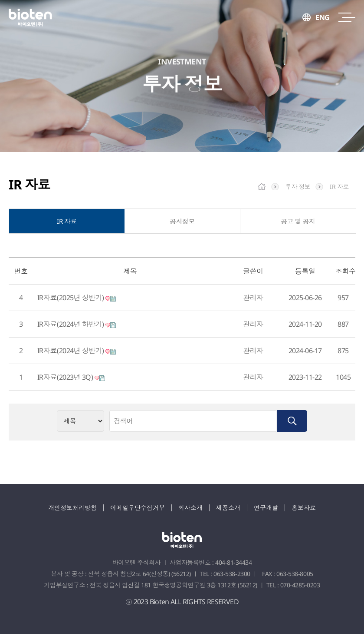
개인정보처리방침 (72, 509)
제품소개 (228, 509)
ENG (323, 17)
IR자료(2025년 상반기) (77, 299)
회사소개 (190, 509)
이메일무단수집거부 (138, 509)
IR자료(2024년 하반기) (77, 326)
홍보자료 (304, 509)
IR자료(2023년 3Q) (71, 379)
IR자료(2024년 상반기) (77, 352)
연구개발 (266, 509)
